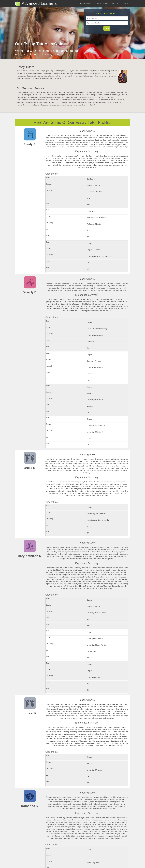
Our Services (87, 4)
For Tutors (102, 4)
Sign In (125, 4)
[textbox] (107, 18)
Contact (115, 4)
